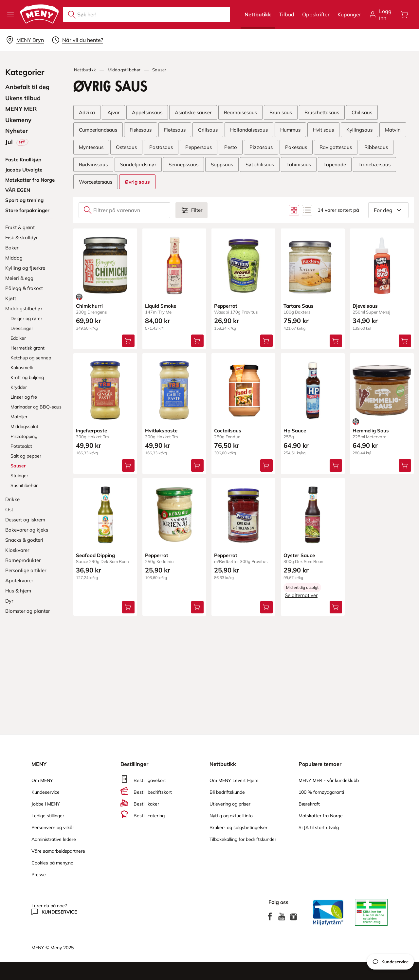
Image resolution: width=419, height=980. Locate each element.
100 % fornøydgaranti (321, 792)
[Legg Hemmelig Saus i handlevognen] (405, 465)
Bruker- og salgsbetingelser (238, 827)
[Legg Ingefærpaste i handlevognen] (128, 465)
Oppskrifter (316, 14)
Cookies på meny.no (52, 863)
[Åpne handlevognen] (405, 14)
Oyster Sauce (299, 556)
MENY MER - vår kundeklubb (329, 780)
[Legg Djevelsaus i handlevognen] (405, 341)
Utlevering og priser (230, 804)
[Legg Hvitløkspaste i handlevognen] (197, 465)
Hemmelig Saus (371, 431)
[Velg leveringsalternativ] (25, 40)
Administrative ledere (54, 839)
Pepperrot (226, 306)
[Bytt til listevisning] (307, 210)
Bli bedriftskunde (227, 792)
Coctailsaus (228, 431)
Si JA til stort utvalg (319, 827)
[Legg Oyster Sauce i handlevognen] (336, 608)
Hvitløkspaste (161, 431)
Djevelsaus (365, 306)
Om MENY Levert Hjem (234, 780)
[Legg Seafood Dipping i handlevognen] (128, 608)
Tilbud (287, 14)
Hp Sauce (295, 431)
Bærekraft (309, 804)
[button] (10, 14)
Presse (39, 875)
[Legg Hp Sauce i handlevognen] (336, 465)
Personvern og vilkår (53, 827)
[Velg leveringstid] (77, 40)
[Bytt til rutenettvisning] (294, 210)
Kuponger (349, 14)
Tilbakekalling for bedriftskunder (243, 839)
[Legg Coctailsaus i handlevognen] (267, 465)
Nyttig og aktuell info (231, 816)
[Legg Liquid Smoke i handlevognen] (197, 341)
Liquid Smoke (161, 306)
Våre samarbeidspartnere (58, 851)
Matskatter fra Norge (321, 816)
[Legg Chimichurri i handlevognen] (128, 341)
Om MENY (42, 780)
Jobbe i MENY (46, 804)
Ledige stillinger (48, 816)
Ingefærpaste (91, 431)
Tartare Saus (299, 306)
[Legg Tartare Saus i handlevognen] (336, 341)
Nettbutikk (258, 14)
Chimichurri (89, 306)
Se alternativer (301, 596)
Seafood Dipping (95, 556)
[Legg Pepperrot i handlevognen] (267, 341)
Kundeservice (46, 792)
